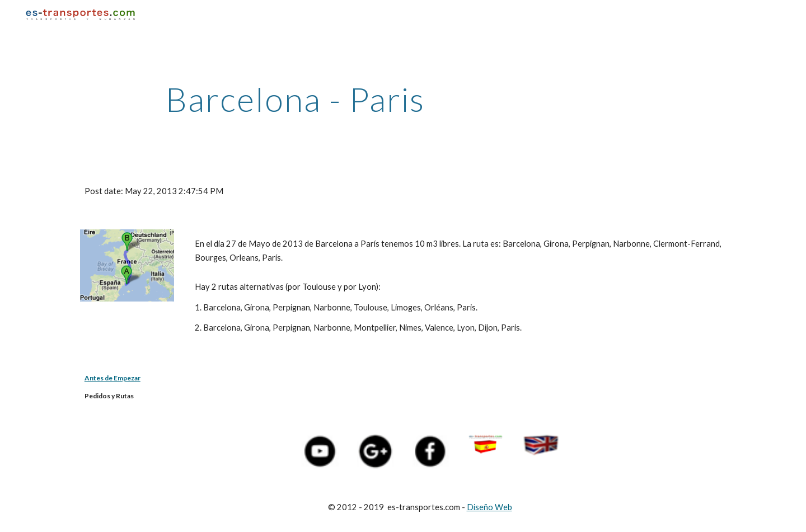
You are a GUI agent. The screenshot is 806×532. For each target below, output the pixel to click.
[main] (296, 99)
